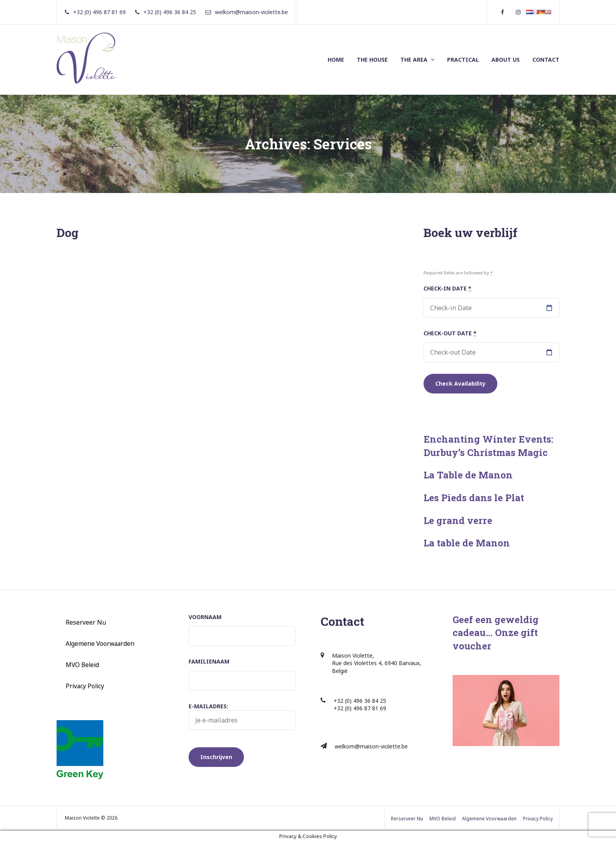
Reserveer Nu (86, 622)
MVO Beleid (82, 665)
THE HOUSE (372, 60)
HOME (336, 60)
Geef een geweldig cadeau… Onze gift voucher (496, 633)
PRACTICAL (463, 60)
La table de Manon (467, 543)
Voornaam (205, 617)
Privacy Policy (85, 686)
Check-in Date (447, 288)
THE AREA (414, 60)
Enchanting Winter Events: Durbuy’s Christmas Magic (488, 446)
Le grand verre (458, 520)
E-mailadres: (242, 716)
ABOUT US (506, 60)
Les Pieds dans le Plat (474, 498)
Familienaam (209, 661)
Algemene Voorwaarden (100, 643)
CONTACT (546, 60)
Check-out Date (450, 333)
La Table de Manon (468, 475)
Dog (68, 233)
